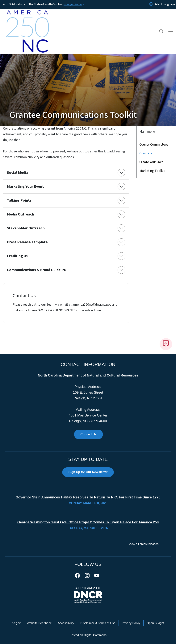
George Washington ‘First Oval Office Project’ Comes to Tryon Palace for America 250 (88, 522)
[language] (165, 4)
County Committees (154, 145)
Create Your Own (151, 162)
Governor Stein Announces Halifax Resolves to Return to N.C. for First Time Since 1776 (88, 497)
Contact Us (88, 434)
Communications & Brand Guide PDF (38, 270)
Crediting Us (17, 256)
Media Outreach (21, 214)
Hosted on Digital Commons (88, 635)
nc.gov (16, 623)
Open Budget (155, 623)
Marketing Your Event (25, 187)
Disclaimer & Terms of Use (98, 623)
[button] (159, 31)
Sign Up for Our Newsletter (88, 472)
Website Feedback (39, 623)
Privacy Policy (131, 623)
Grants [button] (144, 153)
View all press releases (144, 544)
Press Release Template (27, 242)
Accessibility (66, 623)
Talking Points (19, 200)
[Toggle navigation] (171, 31)
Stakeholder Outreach (26, 228)
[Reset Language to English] (151, 4)
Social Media (18, 173)
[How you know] (74, 4)
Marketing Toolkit (152, 171)
